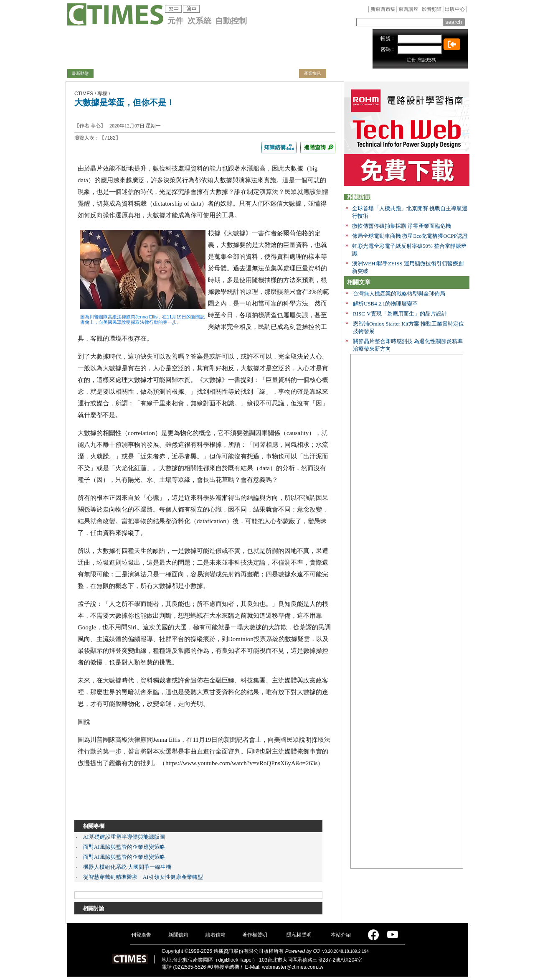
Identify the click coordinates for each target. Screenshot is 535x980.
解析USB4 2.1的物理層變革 (385, 304)
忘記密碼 (427, 60)
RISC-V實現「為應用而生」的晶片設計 (400, 314)
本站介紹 (341, 935)
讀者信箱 (216, 935)
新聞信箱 (178, 935)
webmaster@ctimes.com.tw (293, 967)
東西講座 (408, 9)
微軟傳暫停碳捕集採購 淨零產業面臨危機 (402, 226)
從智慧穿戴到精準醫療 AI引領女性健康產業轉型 (143, 877)
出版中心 (455, 9)
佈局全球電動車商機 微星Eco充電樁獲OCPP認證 (410, 236)
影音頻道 (432, 9)
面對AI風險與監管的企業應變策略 (124, 847)
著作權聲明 (255, 935)
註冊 (411, 60)
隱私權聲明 (299, 935)
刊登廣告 (141, 935)
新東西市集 (383, 9)
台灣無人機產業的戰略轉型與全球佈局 (399, 294)
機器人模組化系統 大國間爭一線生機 (127, 867)
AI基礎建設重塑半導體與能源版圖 (124, 837)
